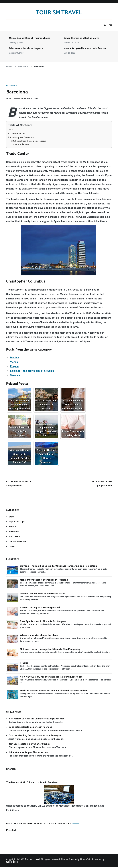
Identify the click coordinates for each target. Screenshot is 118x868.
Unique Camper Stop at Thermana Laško (30, 38)
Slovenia (15, 375)
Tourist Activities (17, 543)
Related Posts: (22, 144)
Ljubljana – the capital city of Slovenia (32, 371)
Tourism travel (59, 13)
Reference (11, 85)
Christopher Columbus (22, 138)
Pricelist (11, 831)
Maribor (15, 358)
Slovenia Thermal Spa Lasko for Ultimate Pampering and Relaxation (59, 567)
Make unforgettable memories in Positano (85, 48)
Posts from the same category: (30, 141)
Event (11, 518)
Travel (12, 548)
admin (9, 99)
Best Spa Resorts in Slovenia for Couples (43, 623)
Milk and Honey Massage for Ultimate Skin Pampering (50, 650)
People (12, 528)
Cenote (73, 860)
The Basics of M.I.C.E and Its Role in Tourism (32, 784)
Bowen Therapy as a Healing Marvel (82, 38)
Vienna (14, 362)
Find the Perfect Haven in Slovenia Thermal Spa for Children (54, 692)
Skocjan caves (33, 484)
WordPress (12, 863)
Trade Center (17, 134)
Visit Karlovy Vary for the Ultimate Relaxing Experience (51, 678)
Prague (14, 366)
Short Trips (14, 538)
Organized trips (17, 523)
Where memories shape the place (26, 48)
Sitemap (11, 770)
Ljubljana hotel (85, 484)
